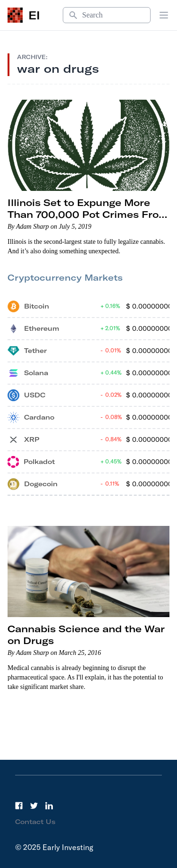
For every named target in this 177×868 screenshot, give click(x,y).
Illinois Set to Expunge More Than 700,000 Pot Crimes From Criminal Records (88, 214)
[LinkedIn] (49, 806)
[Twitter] (34, 806)
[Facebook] (19, 806)
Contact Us (35, 822)
